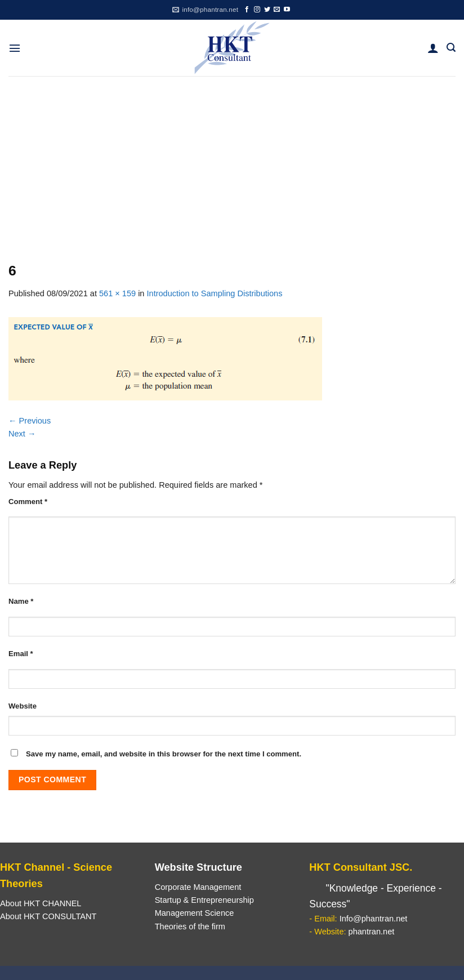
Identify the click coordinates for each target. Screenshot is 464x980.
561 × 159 (117, 293)
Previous (30, 421)
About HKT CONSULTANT (48, 916)
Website (23, 706)
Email (21, 654)
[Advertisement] (232, 161)
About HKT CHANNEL (41, 903)
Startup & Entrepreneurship (204, 900)
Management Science (195, 913)
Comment (28, 502)
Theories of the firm (190, 926)
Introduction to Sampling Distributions (215, 293)
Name (21, 601)
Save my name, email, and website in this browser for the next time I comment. (164, 754)
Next (22, 434)
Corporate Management (198, 887)
